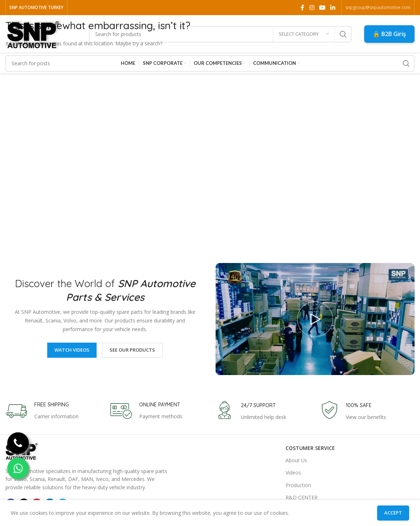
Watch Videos (72, 350)
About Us (296, 460)
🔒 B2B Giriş (389, 34)
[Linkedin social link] (333, 8)
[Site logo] (35, 33)
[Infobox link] (42, 411)
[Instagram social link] (312, 8)
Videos (293, 472)
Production (298, 485)
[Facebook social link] (303, 8)
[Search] (220, 34)
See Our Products (132, 350)
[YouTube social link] (322, 8)
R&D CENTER (302, 497)
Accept (393, 513)
